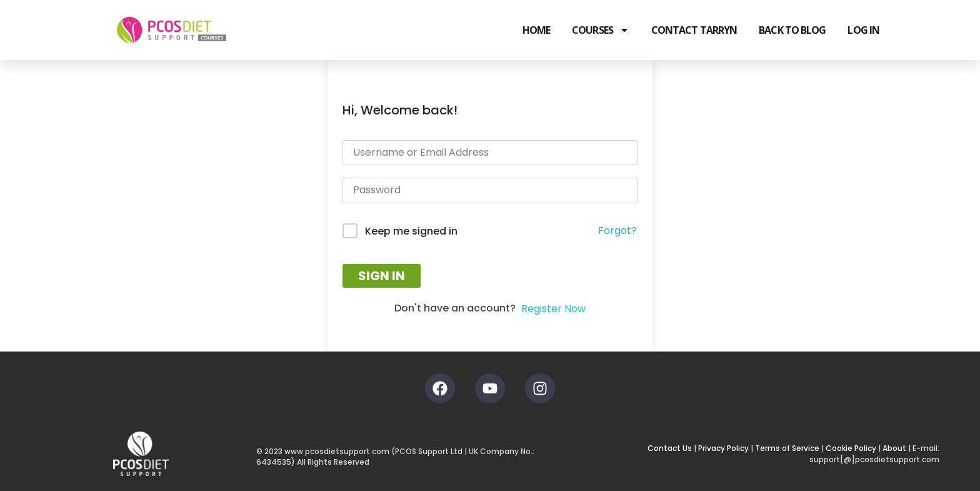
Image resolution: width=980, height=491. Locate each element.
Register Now (553, 309)
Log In (863, 30)
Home (536, 30)
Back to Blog (792, 30)
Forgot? (617, 230)
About (894, 448)
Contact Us (670, 448)
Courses (601, 30)
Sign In (382, 276)
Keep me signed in (411, 231)
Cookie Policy (851, 448)
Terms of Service (787, 448)
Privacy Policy (723, 448)
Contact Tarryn (694, 30)
